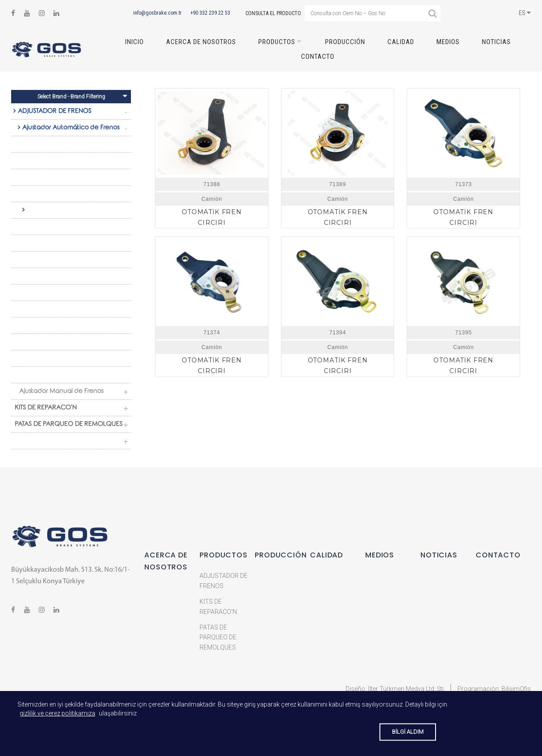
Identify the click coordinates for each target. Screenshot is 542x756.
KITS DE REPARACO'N (46, 408)
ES (525, 13)
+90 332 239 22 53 (210, 13)
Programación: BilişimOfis (494, 689)
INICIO (134, 42)
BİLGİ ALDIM (408, 732)
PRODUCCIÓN (345, 42)
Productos (277, 42)
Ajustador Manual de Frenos (61, 392)
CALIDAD (401, 42)
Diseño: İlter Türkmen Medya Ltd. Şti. (395, 689)
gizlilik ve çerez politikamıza (57, 713)
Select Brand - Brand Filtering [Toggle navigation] (82, 96)
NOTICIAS (496, 42)
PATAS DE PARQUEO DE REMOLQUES (69, 425)
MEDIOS (448, 42)
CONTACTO (318, 57)
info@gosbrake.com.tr (157, 13)
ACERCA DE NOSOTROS (201, 42)
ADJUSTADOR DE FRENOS (55, 112)
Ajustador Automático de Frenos (71, 128)
